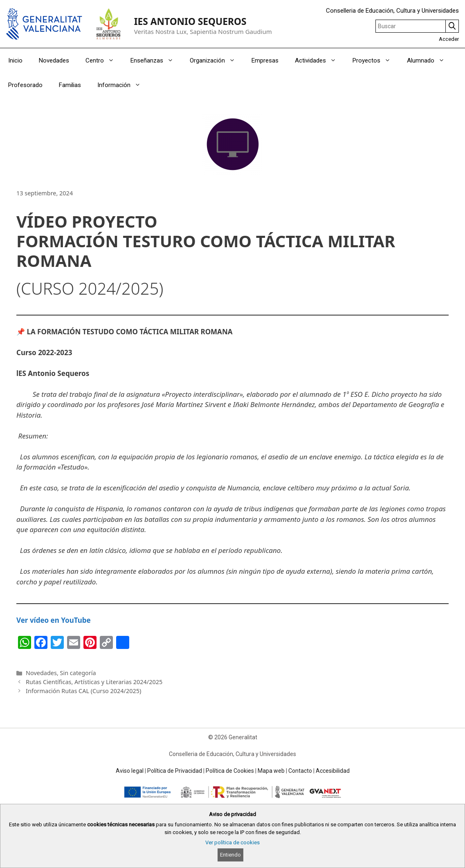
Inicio (15, 60)
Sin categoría (78, 673)
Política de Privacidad (175, 771)
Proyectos (376, 60)
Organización (217, 60)
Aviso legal (130, 771)
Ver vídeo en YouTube (54, 620)
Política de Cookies (230, 771)
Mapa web (271, 771)
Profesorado (25, 85)
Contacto (300, 771)
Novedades (54, 60)
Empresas (265, 60)
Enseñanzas (156, 60)
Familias (70, 85)
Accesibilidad (333, 771)
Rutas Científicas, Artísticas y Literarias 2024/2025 (94, 682)
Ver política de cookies (232, 842)
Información (123, 85)
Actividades (320, 60)
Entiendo (230, 855)
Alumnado (430, 60)
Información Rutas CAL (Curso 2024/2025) (83, 691)
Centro (104, 60)
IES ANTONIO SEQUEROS (190, 21)
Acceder (449, 39)
